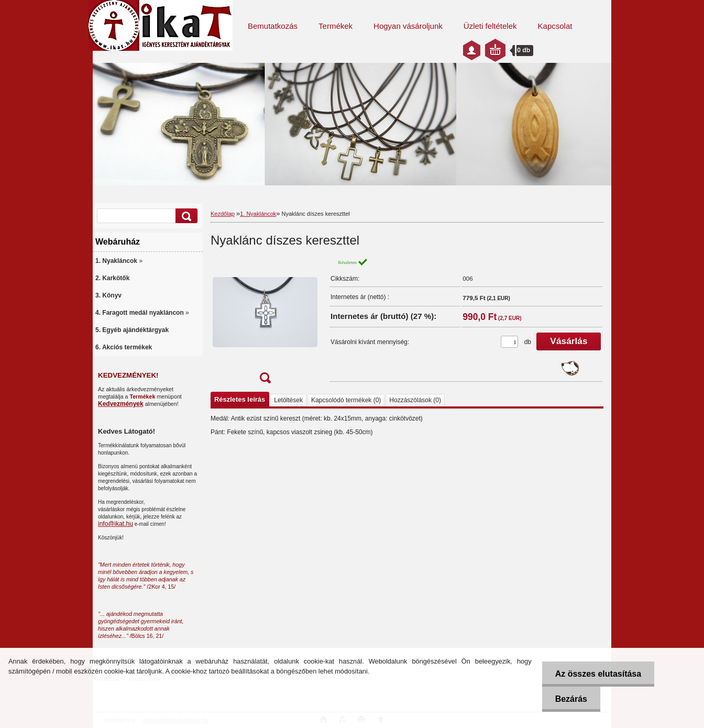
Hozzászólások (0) (415, 400)
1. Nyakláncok (258, 214)
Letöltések (288, 400)
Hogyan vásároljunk (408, 26)
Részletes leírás (240, 399)
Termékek (335, 26)
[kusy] (509, 342)
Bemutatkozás (273, 26)
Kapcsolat (555, 26)
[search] (185, 216)
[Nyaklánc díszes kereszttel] (265, 324)
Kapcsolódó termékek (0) (346, 400)
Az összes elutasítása (598, 674)
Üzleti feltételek (490, 26)
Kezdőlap (223, 214)
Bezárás (571, 699)
